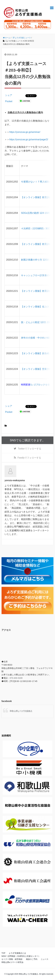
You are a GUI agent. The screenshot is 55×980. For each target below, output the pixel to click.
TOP (3, 953)
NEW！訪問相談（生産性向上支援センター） (21, 956)
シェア (9, 95)
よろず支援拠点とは (17, 953)
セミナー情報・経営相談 (12, 959)
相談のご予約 (32, 959)
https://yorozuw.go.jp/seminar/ (25, 132)
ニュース (45, 959)
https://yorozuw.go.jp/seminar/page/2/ (29, 139)
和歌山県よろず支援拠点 (21, 711)
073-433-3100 (16, 678)
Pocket (9, 101)
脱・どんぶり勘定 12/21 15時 (36, 322)
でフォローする (29, 449)
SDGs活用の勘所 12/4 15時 (35, 213)
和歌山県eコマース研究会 (12, 962)
